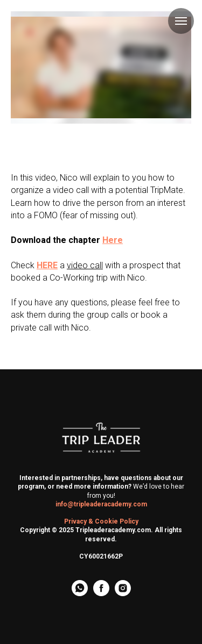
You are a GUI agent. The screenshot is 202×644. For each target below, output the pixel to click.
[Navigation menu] (181, 21)
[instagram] (123, 593)
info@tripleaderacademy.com (101, 504)
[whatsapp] (80, 593)
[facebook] (101, 593)
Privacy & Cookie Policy (101, 521)
